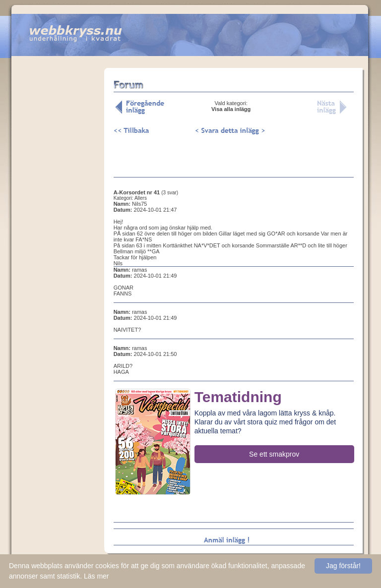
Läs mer (96, 576)
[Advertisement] (58, 223)
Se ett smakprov (274, 454)
